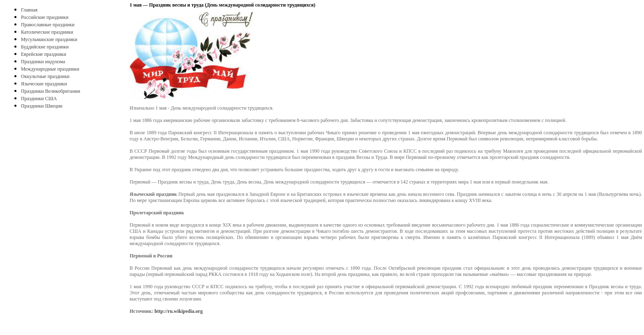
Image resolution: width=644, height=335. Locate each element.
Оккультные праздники (45, 76)
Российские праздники (45, 17)
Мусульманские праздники (49, 39)
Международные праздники (50, 69)
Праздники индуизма (43, 62)
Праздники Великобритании (51, 91)
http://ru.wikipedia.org (178, 311)
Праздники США (39, 99)
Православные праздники (48, 25)
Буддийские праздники (45, 47)
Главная (29, 10)
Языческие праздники (44, 84)
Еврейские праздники (44, 54)
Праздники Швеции (42, 106)
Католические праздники (47, 32)
